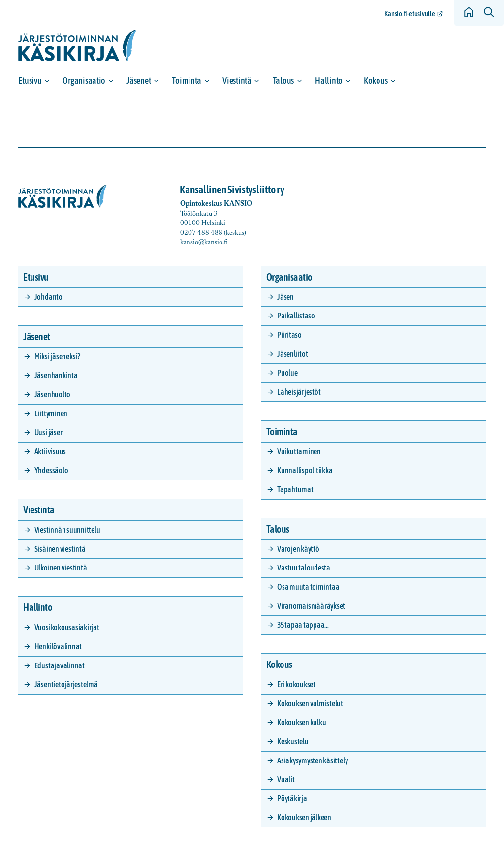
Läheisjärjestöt (299, 392)
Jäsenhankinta (56, 375)
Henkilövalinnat (58, 646)
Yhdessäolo (51, 470)
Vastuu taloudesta (304, 568)
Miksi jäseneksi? (57, 356)
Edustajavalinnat (60, 665)
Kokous (376, 80)
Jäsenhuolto (52, 394)
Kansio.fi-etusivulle (410, 14)
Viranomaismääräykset (311, 606)
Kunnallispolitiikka (305, 470)
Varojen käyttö (298, 549)
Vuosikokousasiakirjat (67, 627)
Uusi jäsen (49, 432)
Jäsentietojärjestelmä (66, 684)
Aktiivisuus (50, 451)
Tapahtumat (295, 489)
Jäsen (285, 297)
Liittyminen (51, 413)
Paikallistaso (296, 316)
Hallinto (329, 80)
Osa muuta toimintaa (308, 587)
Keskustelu (293, 741)
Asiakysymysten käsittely (312, 760)
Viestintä (237, 80)
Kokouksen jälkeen (304, 817)
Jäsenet (139, 80)
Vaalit (286, 779)
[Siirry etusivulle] (77, 46)
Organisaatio (84, 80)
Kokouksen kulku (301, 722)
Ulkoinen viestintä (61, 568)
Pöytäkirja (292, 798)
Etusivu (30, 80)
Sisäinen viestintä (60, 549)
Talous (283, 80)
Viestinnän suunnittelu (67, 530)
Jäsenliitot (292, 354)
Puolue (287, 373)
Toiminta (187, 80)
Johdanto (48, 297)
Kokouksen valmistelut (310, 703)
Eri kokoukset (296, 684)
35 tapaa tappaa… (303, 625)
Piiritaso (289, 335)
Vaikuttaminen (299, 451)
